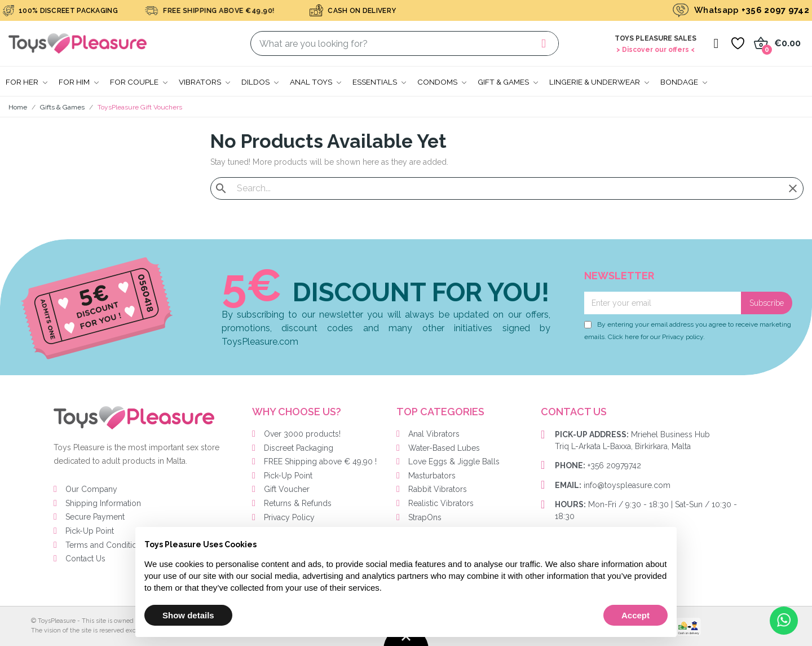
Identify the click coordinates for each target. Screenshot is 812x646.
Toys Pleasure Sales (656, 38)
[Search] (507, 188)
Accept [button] (636, 615)
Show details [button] (188, 615)
